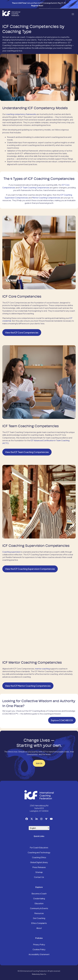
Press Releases (39, 867)
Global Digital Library (39, 862)
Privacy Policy (39, 945)
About (39, 928)
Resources (39, 913)
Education (39, 904)
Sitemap (39, 872)
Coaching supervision (12, 552)
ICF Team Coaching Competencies (34, 188)
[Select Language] (39, 828)
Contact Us (39, 877)
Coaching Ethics (39, 858)
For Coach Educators (39, 848)
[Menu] (73, 14)
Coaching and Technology (39, 853)
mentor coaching (42, 669)
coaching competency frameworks (21, 114)
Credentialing (39, 899)
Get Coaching (39, 918)
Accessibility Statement (39, 955)
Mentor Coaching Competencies (46, 198)
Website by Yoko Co (39, 974)
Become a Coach (39, 894)
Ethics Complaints (39, 923)
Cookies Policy (39, 950)
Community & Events (39, 909)
